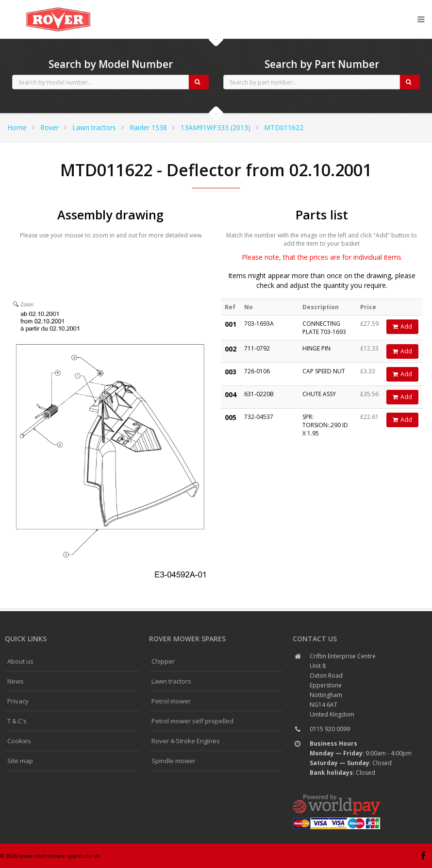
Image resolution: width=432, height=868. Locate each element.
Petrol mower (171, 701)
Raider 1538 (148, 127)
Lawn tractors (94, 127)
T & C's (17, 721)
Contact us (315, 639)
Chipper (163, 661)
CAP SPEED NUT (324, 371)
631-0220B (259, 394)
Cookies (19, 741)
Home (17, 127)
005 (231, 417)
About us (20, 661)
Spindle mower (174, 761)
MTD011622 (284, 127)
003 (231, 372)
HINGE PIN (316, 348)
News (16, 681)
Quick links (26, 639)
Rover (50, 127)
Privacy (18, 701)
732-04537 (259, 417)
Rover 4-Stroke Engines (186, 741)
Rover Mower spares (187, 639)
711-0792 (257, 348)
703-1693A (259, 324)
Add (402, 326)
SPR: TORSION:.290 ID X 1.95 (325, 425)
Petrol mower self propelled (192, 721)
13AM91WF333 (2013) (216, 127)
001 (231, 324)
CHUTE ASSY (319, 394)
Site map (20, 761)
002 (231, 349)
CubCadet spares (58, 8)
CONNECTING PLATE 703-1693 (324, 328)
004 (231, 394)
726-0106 (257, 371)
